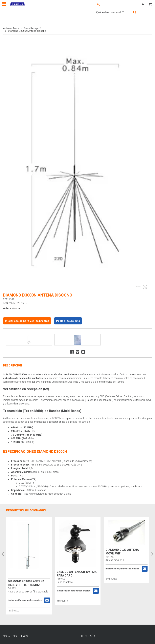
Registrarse (143, 4)
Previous (3, 554)
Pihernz (17, 4)
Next (152, 554)
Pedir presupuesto (68, 321)
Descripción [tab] (13, 365)
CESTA (151, 4)
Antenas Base (11, 28)
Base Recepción (33, 28)
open (98, 4)
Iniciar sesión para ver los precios (27, 321)
